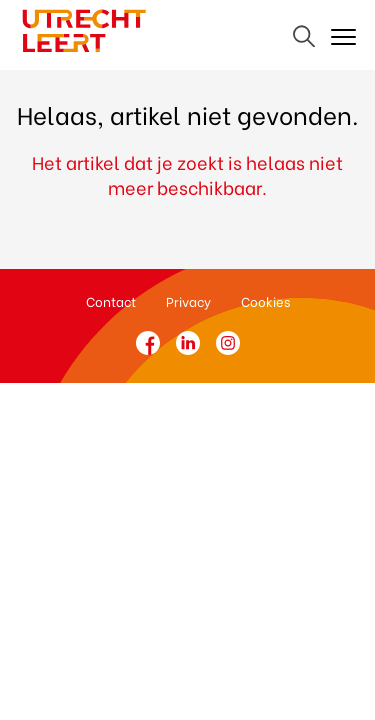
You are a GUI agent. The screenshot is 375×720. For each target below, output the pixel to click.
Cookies (265, 300)
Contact (111, 300)
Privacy (188, 300)
